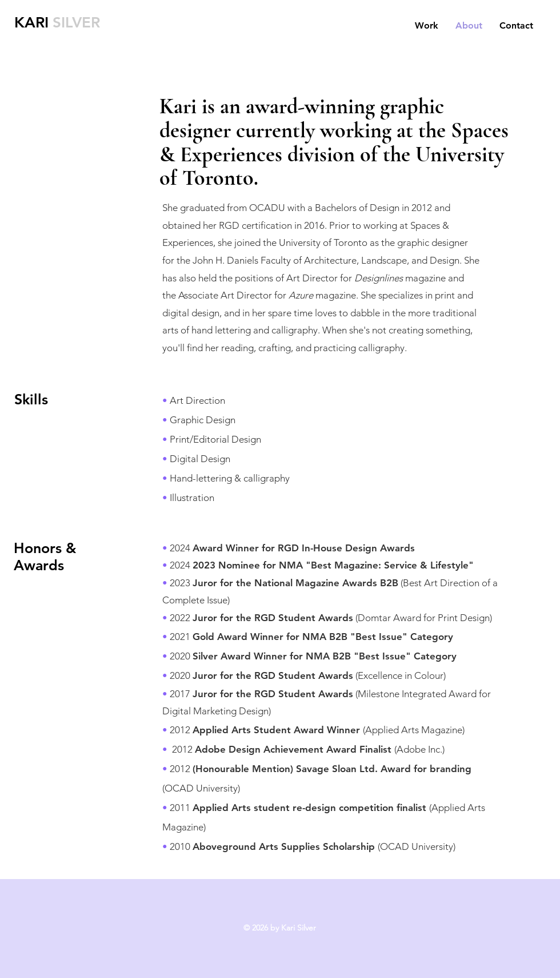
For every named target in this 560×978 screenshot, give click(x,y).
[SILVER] (81, 23)
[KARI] (34, 23)
